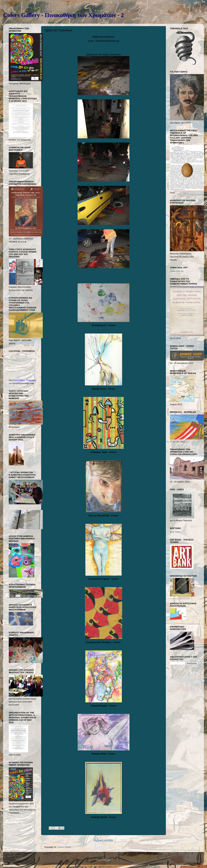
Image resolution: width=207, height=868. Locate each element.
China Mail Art (177, 271)
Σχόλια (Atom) (64, 847)
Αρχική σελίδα (103, 840)
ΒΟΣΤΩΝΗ (175, 532)
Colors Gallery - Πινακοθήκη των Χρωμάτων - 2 (63, 15)
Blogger (107, 860)
